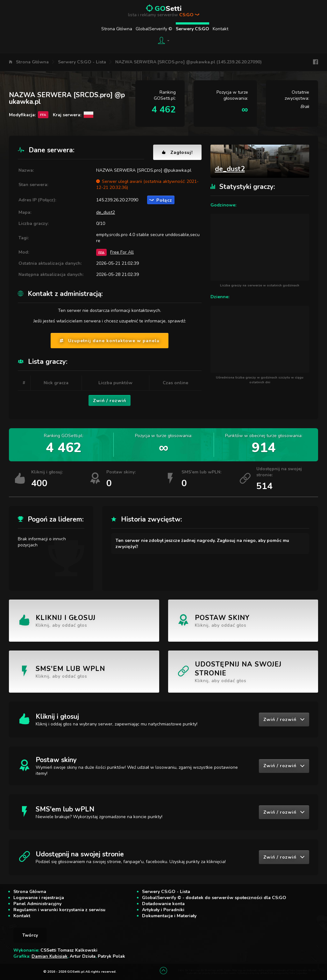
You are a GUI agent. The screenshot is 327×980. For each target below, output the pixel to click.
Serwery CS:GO (192, 29)
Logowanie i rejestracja (39, 898)
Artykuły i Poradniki (163, 910)
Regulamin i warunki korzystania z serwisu (59, 910)
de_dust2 (106, 212)
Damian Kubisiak (50, 956)
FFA (101, 252)
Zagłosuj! (177, 152)
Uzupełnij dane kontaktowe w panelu (110, 341)
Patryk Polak (111, 956)
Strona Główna (117, 29)
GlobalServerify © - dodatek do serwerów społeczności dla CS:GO (214, 898)
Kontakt (220, 29)
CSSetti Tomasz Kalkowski (69, 950)
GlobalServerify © (154, 29)
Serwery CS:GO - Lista (82, 62)
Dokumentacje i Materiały (169, 916)
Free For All (122, 252)
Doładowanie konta (163, 904)
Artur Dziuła (83, 956)
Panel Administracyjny (37, 904)
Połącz (161, 200)
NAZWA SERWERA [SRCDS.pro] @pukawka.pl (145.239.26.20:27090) (188, 62)
